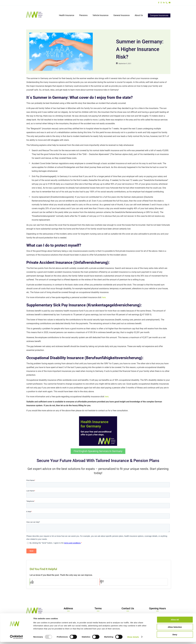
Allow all (175, 622)
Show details (133, 639)
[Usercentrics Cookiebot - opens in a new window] (16, 639)
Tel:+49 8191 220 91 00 (128, 614)
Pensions (84, 15)
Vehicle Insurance (101, 15)
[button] (64, 582)
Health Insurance (67, 15)
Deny (175, 637)
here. (104, 297)
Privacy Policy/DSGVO (98, 614)
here (107, 397)
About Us (139, 15)
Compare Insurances (159, 15)
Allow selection (175, 629)
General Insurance (122, 15)
